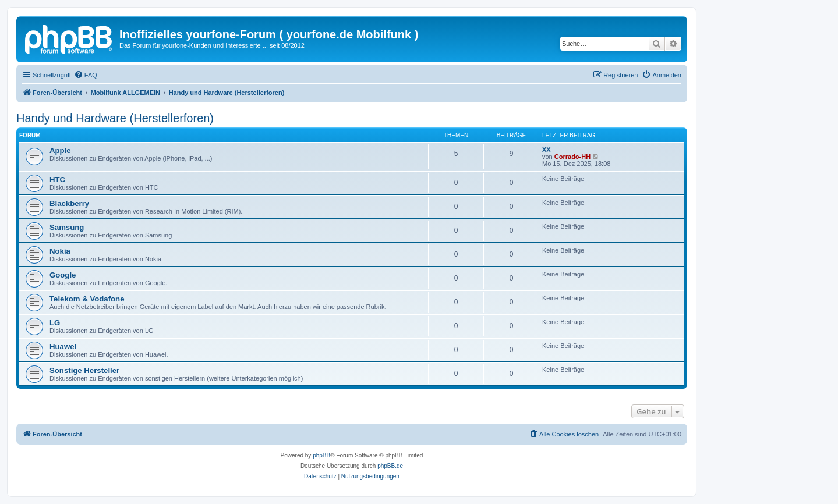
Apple (60, 150)
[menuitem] (86, 75)
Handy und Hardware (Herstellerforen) (115, 118)
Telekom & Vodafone (87, 299)
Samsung (67, 227)
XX (547, 150)
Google (63, 275)
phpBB (321, 455)
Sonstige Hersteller (84, 370)
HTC (57, 180)
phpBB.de (390, 466)
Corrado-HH (572, 157)
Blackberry (69, 203)
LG (55, 323)
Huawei (63, 347)
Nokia (60, 251)
